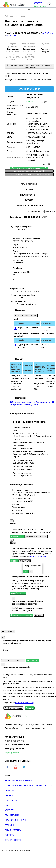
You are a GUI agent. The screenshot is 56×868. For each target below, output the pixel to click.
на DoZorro (11, 36)
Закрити (39, 615)
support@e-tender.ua (12, 753)
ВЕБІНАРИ (9, 826)
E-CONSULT (9, 791)
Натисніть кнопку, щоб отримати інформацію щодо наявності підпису (29, 66)
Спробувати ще (18, 593)
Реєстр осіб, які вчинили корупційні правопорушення (29, 174)
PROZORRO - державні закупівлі (20, 781)
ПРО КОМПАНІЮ (12, 816)
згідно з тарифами (38, 556)
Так (26, 572)
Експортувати (17, 536)
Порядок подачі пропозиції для (30, 402)
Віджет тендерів (13, 801)
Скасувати (25, 561)
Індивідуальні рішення (16, 821)
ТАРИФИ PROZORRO (13, 841)
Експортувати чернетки (22, 615)
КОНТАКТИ (9, 811)
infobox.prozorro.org (25, 703)
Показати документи (23, 469)
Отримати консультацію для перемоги (29, 168)
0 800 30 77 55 (38, 3)
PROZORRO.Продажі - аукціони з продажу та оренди (29, 786)
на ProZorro (47, 33)
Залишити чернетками (36, 536)
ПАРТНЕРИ (10, 836)
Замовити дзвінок (40, 6)
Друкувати (8, 631)
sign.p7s (22, 328)
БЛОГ (7, 806)
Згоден (14, 561)
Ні (31, 572)
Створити (33, 661)
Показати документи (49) (24, 513)
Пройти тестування (13, 709)
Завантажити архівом (26, 316)
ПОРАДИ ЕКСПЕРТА (13, 831)
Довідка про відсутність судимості (29, 171)
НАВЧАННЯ (10, 796)
